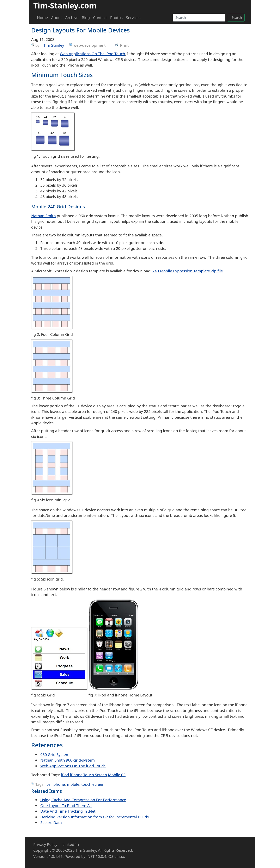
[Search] (199, 18)
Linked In (71, 844)
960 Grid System (55, 754)
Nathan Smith (44, 216)
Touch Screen (95, 775)
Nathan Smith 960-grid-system (68, 760)
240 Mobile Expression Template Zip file (188, 271)
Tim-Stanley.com (65, 5)
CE (123, 775)
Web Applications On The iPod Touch (92, 54)
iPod (65, 775)
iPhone (76, 775)
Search (237, 18)
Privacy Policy (45, 844)
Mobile (114, 775)
